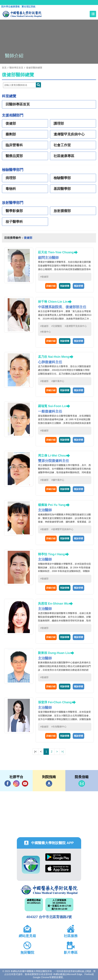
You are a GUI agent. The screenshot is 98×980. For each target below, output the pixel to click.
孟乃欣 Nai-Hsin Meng (54, 357)
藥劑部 (11, 134)
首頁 (4, 68)
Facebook (8, 783)
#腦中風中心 (58, 381)
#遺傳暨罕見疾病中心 (76, 326)
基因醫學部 (62, 189)
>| (62, 752)
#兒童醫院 (57, 326)
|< (35, 752)
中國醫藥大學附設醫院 (49, 890)
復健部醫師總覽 (34, 68)
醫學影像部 (14, 211)
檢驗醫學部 (62, 178)
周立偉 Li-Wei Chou (52, 455)
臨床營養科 (14, 145)
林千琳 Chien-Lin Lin (53, 302)
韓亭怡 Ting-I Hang (51, 554)
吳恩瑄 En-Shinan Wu (53, 604)
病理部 (11, 178)
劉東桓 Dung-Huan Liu (54, 653)
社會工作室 (62, 145)
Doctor (38, 85)
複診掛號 (78, 286)
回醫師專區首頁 (18, 104)
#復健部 (44, 277)
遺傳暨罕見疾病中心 (69, 134)
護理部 (59, 123)
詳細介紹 (51, 286)
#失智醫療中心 (59, 727)
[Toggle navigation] (93, 14)
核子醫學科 (14, 222)
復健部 (11, 123)
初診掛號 (65, 286)
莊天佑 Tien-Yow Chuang (56, 252)
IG (16, 784)
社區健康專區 (64, 156)
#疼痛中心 (46, 332)
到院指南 (49, 784)
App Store (58, 869)
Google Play (58, 857)
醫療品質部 (14, 156)
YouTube (25, 783)
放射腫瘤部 (62, 211)
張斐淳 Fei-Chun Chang (55, 702)
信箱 (82, 784)
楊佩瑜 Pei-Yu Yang (52, 505)
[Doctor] (22, 85)
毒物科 (11, 189)
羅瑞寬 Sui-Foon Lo (52, 406)
